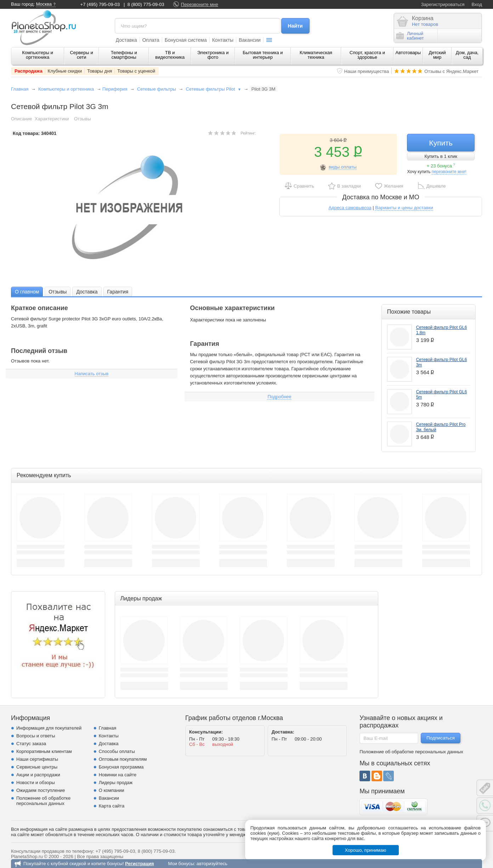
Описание (22, 119)
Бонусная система (186, 40)
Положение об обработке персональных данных (43, 801)
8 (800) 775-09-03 (146, 4)
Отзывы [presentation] (58, 292)
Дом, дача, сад (467, 55)
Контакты (223, 40)
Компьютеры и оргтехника (38, 55)
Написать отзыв (92, 374)
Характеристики (52, 119)
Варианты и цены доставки (404, 208)
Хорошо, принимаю (366, 850)
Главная (20, 89)
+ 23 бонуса (441, 166)
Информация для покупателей (49, 728)
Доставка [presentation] (87, 292)
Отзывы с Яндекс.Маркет (451, 71)
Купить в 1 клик (441, 156)
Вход (477, 4)
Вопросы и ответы (36, 736)
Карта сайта (112, 806)
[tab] (27, 292)
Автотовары (408, 53)
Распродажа (29, 71)
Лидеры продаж (116, 783)
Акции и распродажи (38, 775)
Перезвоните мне (200, 4)
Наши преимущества (367, 71)
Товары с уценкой (136, 71)
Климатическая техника (316, 55)
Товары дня (100, 71)
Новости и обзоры (36, 783)
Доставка (126, 40)
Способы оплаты (117, 751)
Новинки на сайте (118, 775)
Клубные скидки (65, 71)
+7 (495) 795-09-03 (100, 4)
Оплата (151, 40)
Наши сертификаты (37, 759)
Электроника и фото (213, 55)
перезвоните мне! (449, 172)
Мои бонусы (181, 864)
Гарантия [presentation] (118, 292)
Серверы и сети (81, 55)
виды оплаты (343, 167)
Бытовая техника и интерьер (263, 55)
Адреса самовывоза (350, 208)
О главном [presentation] (27, 292)
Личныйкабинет (410, 36)
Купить (441, 143)
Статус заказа (31, 744)
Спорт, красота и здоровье (367, 55)
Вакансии (250, 40)
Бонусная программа (121, 767)
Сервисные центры (37, 767)
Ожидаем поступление (41, 790)
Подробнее (279, 397)
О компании (112, 790)
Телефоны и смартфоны (124, 55)
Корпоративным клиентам (44, 751)
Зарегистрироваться (443, 4)
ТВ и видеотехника (170, 55)
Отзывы (83, 119)
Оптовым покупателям (123, 759)
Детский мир (437, 55)
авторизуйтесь (212, 864)
